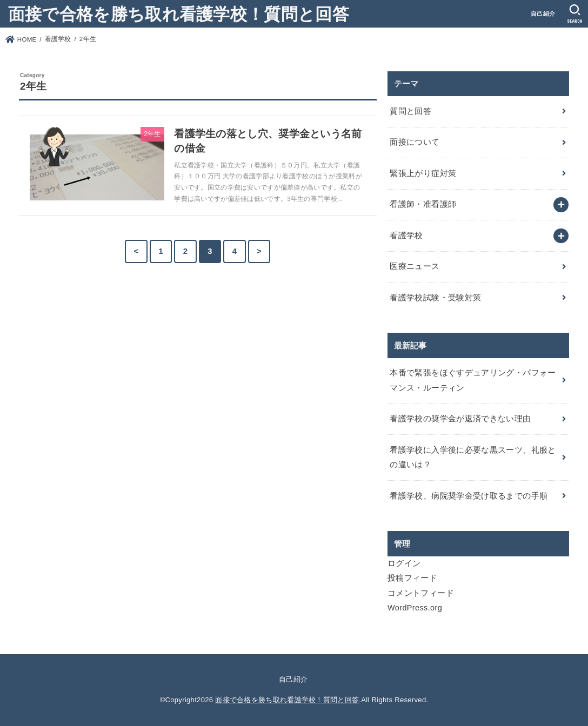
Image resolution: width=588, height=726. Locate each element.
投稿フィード (412, 578)
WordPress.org (415, 608)
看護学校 (406, 236)
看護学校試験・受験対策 (435, 298)
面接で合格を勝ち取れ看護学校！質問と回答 (179, 13)
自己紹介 (543, 14)
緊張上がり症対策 (423, 173)
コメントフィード (421, 593)
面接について (415, 142)
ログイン (404, 563)
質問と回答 (410, 111)
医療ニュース (415, 266)
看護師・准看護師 (423, 204)
